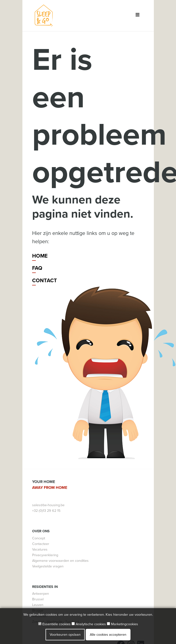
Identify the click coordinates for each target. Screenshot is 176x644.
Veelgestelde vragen (48, 566)
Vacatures (40, 549)
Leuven (38, 605)
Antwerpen (41, 594)
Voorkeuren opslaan (65, 635)
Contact (45, 281)
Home (40, 256)
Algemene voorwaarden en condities (60, 561)
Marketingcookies (122, 624)
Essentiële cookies (54, 624)
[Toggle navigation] (138, 16)
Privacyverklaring (45, 555)
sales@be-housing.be (48, 505)
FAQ (37, 268)
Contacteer (41, 544)
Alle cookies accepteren (108, 635)
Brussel (38, 599)
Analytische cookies (89, 624)
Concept (39, 538)
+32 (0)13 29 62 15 (46, 511)
